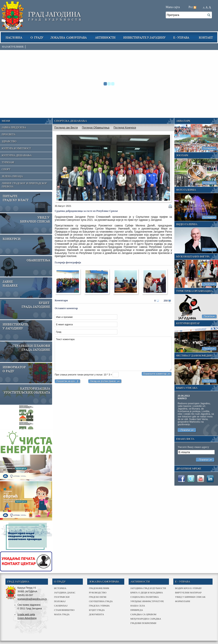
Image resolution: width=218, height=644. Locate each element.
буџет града (97, 610)
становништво (64, 610)
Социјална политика (145, 597)
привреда (137, 610)
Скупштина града (101, 601)
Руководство (98, 593)
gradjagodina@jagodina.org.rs (32, 599)
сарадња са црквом (143, 614)
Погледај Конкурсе (125, 128)
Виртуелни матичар (188, 593)
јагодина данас (65, 593)
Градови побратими (143, 623)
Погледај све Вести (66, 128)
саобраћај (61, 606)
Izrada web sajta (26, 614)
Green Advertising (27, 618)
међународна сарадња (146, 619)
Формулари (183, 601)
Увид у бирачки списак (190, 597)
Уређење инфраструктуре (147, 601)
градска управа (99, 606)
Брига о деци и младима (147, 593)
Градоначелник (99, 588)
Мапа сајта (173, 7)
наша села (138, 606)
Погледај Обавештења (96, 128)
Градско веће (98, 597)
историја (60, 588)
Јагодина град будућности (148, 588)
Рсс (191, 7)
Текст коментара (113, 354)
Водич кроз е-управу (188, 588)
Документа (96, 614)
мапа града (62, 614)
